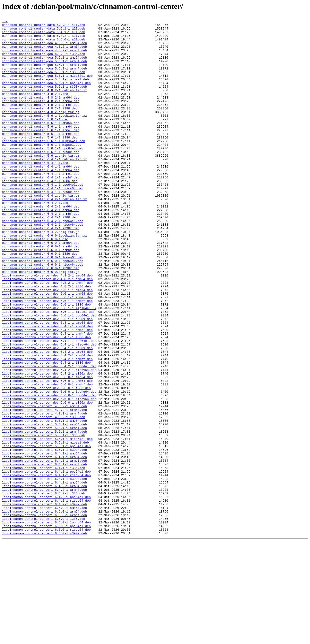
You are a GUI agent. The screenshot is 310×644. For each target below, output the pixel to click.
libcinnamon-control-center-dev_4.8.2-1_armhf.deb (47, 336)
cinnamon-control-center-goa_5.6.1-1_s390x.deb (44, 100)
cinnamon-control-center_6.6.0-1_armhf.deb (41, 296)
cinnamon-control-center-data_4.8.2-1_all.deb (43, 26)
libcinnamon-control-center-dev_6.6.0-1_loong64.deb (49, 466)
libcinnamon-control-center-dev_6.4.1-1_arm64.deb (47, 388)
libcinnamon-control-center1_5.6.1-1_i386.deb (43, 519)
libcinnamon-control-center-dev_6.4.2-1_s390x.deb (47, 445)
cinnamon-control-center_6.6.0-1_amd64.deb (41, 288)
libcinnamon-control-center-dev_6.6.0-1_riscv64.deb (49, 475)
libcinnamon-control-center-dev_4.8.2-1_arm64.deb (47, 331)
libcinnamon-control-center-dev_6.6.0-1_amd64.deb (47, 449)
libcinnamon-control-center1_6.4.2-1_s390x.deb (44, 601)
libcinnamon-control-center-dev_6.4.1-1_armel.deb (47, 392)
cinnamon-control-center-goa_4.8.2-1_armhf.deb (44, 57)
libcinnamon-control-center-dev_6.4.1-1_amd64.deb (47, 383)
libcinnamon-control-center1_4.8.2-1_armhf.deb (44, 492)
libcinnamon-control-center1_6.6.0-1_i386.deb (43, 619)
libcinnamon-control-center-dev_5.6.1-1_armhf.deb (47, 357)
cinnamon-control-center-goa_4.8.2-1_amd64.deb (44, 48)
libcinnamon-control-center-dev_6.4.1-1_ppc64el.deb (49, 405)
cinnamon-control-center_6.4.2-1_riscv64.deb (43, 266)
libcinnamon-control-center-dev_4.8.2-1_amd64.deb (47, 327)
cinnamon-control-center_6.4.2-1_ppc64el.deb (43, 261)
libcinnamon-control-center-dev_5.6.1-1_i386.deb (46, 362)
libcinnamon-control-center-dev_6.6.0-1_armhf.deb (47, 458)
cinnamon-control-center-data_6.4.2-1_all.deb (43, 39)
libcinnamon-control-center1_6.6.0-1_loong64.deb (46, 623)
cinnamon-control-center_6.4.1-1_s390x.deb (41, 227)
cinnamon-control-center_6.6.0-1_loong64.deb (43, 305)
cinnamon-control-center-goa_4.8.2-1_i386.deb (43, 61)
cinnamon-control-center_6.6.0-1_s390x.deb (41, 318)
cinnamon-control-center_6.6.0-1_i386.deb (40, 301)
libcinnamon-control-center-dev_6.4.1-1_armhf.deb (47, 397)
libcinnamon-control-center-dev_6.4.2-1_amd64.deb (47, 418)
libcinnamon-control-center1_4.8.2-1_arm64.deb (44, 488)
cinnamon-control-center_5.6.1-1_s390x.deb (41, 179)
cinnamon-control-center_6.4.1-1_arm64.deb (41, 200)
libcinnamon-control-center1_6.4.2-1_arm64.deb (44, 580)
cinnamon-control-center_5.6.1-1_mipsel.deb (42, 170)
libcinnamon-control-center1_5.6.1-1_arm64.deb (44, 506)
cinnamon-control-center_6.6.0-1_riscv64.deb (43, 314)
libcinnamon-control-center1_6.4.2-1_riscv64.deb (46, 597)
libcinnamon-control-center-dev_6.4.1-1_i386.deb (46, 401)
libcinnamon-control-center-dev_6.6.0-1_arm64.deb (47, 453)
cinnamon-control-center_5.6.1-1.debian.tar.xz (44, 135)
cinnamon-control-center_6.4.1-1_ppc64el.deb (43, 218)
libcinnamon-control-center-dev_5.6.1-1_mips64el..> (49, 366)
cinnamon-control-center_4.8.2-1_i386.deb (40, 126)
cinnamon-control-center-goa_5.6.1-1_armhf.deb (44, 78)
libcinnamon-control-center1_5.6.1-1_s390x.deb (44, 536)
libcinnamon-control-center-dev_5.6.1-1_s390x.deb (47, 379)
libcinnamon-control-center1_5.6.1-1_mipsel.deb (45, 527)
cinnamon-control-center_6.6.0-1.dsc (35, 283)
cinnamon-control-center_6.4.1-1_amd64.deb (41, 196)
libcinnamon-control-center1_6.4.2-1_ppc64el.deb (46, 593)
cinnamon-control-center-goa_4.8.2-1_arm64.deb (44, 52)
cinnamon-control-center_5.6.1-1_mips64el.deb (43, 166)
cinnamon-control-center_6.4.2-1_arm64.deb (41, 248)
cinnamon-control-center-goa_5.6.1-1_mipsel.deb (45, 92)
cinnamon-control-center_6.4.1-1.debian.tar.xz (44, 187)
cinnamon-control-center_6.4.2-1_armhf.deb (41, 253)
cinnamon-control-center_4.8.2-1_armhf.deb (41, 122)
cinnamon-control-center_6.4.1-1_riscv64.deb (43, 222)
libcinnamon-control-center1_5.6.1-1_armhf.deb (44, 514)
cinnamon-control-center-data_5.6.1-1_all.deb (43, 31)
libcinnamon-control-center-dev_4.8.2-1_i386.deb (46, 340)
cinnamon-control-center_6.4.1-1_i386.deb (40, 214)
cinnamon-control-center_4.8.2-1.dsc (35, 109)
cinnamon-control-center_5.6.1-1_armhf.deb (41, 157)
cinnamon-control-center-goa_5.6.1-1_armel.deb (44, 74)
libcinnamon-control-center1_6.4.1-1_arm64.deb (44, 545)
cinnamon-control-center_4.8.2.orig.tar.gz (41, 131)
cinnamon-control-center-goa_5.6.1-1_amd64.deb (44, 65)
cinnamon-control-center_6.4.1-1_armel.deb (41, 205)
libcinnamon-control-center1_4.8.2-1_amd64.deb (44, 484)
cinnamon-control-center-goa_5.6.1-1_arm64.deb (44, 70)
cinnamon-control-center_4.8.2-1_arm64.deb (41, 118)
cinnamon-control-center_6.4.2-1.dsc (35, 240)
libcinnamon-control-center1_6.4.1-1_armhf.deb (44, 553)
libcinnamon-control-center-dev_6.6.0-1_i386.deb (46, 462)
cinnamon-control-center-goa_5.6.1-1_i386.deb (43, 83)
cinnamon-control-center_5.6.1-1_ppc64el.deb (43, 174)
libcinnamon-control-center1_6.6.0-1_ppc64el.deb (46, 628)
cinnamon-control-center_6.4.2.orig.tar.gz (41, 275)
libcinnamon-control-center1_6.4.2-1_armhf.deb (44, 584)
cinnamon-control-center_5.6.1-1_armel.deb (41, 153)
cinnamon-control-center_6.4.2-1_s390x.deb (41, 270)
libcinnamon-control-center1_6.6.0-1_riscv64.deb (46, 632)
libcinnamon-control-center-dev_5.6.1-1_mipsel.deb (48, 370)
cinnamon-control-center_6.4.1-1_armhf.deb (41, 209)
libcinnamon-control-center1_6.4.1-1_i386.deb (43, 558)
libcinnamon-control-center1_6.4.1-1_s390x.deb (44, 571)
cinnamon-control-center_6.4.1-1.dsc (35, 192)
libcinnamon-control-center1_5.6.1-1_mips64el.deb (47, 523)
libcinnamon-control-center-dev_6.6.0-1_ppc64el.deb (49, 471)
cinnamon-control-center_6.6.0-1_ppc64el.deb (43, 309)
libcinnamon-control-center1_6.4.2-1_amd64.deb (44, 575)
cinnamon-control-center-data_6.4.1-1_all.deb (43, 35)
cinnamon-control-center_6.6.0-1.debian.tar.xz (44, 279)
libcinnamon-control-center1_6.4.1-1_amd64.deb (44, 540)
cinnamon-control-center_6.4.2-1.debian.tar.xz (44, 235)
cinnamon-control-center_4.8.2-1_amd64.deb (41, 113)
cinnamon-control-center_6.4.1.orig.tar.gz (41, 231)
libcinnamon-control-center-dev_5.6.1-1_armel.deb (47, 353)
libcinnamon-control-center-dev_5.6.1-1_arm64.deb (47, 349)
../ (5, 22)
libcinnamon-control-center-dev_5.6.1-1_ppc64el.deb (49, 375)
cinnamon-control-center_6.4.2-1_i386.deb (40, 257)
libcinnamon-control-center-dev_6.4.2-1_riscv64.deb (49, 440)
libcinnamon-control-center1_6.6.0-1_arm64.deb (44, 610)
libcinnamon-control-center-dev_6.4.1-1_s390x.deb (47, 414)
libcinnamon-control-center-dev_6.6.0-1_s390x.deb (47, 479)
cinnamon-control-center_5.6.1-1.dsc (35, 139)
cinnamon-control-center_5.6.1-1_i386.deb (40, 161)
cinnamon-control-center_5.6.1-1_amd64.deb (41, 144)
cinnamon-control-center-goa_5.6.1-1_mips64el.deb (47, 87)
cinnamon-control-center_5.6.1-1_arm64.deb (41, 148)
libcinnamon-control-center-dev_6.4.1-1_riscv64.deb (49, 410)
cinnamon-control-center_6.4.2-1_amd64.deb (41, 244)
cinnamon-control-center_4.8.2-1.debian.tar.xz (44, 105)
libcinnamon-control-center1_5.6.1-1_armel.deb (44, 510)
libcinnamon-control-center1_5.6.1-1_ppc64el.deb (46, 532)
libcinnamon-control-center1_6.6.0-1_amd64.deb (44, 606)
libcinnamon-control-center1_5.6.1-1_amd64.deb (44, 501)
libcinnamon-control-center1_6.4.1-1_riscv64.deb (46, 567)
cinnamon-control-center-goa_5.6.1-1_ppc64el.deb (46, 96)
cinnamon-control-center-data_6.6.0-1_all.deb (43, 44)
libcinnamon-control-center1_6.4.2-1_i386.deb (43, 588)
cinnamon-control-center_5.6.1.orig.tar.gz (41, 183)
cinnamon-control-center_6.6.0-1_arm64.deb (41, 292)
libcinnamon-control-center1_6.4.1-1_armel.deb (44, 549)
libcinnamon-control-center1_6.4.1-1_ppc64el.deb (46, 562)
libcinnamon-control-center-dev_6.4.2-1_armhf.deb (47, 427)
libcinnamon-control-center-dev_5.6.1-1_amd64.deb (47, 344)
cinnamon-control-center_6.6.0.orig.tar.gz (41, 322)
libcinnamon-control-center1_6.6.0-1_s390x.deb (44, 636)
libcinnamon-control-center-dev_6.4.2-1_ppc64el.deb (49, 436)
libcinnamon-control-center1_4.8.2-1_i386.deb (43, 497)
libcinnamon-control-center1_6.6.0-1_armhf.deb (44, 614)
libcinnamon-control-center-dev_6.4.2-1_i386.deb (46, 431)
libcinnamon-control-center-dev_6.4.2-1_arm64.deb (47, 423)
